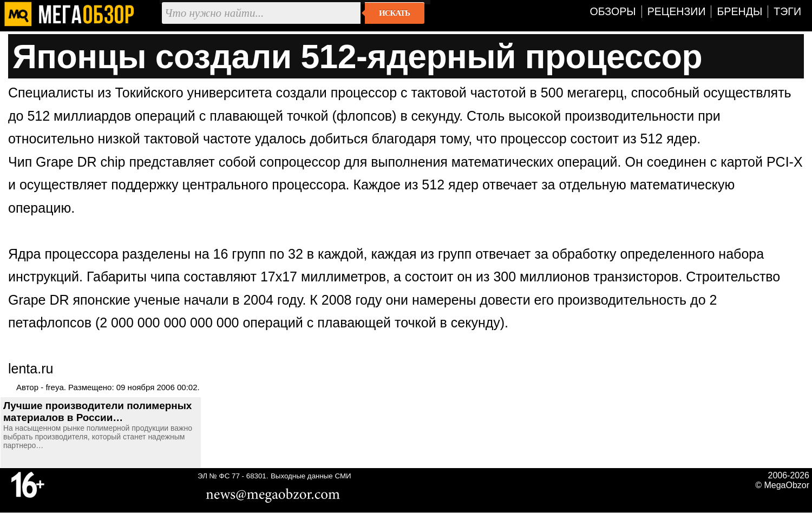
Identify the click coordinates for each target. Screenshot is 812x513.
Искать (394, 13)
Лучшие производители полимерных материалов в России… (97, 412)
